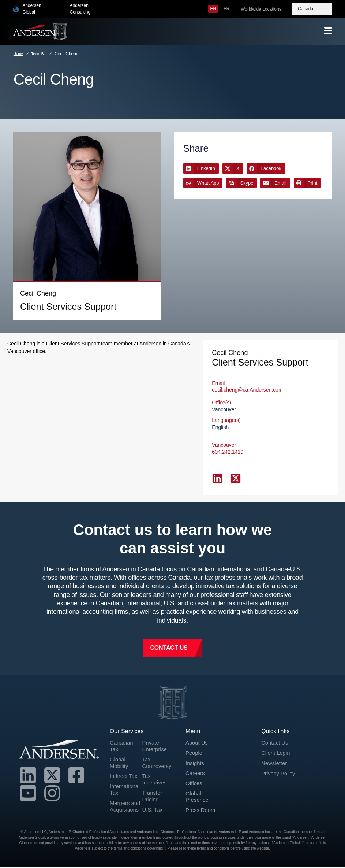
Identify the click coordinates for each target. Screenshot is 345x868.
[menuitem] (213, 9)
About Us (198, 733)
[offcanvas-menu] (328, 31)
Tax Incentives (155, 772)
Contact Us (276, 733)
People (195, 744)
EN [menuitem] (213, 9)
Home (18, 54)
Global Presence (198, 790)
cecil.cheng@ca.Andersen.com (247, 380)
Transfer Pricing (153, 790)
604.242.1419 (228, 442)
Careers (196, 766)
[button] (201, 168)
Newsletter (275, 755)
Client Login (277, 744)
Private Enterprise (156, 737)
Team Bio (39, 54)
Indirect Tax (125, 769)
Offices (195, 776)
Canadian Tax (122, 737)
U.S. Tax (153, 804)
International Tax (126, 783)
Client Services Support (47, 304)
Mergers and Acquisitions (125, 804)
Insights (196, 755)
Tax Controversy (158, 755)
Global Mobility (120, 755)
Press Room (202, 805)
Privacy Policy (280, 766)
